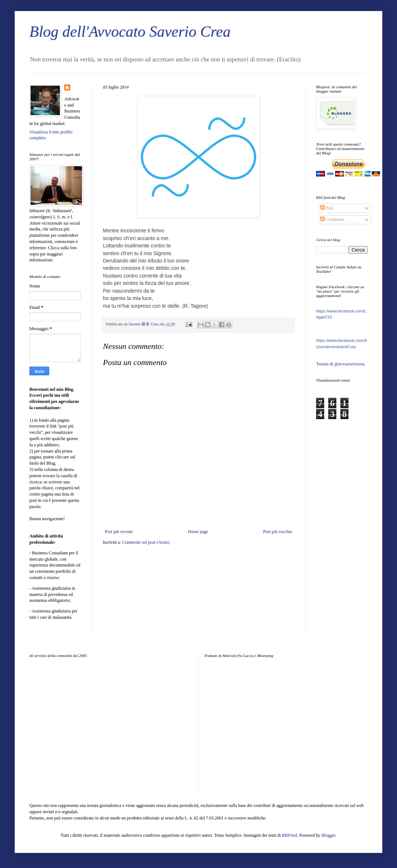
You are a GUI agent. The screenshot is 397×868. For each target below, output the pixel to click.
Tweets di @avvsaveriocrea (340, 364)
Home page (198, 532)
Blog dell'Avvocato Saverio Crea (130, 32)
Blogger (328, 835)
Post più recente (119, 532)
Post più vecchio (278, 532)
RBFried (289, 835)
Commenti (332, 219)
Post (327, 208)
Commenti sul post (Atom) (146, 542)
